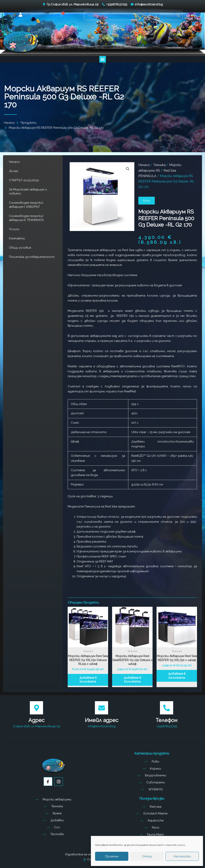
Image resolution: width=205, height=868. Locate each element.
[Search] (178, 16)
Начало (14, 162)
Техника (159, 165)
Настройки (182, 856)
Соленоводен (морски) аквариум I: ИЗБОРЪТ (26, 205)
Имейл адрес (102, 720)
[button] (62, 16)
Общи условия (20, 248)
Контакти (17, 238)
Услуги (14, 229)
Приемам (112, 856)
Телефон (166, 720)
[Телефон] (167, 708)
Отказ (147, 856)
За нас (14, 171)
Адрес (36, 720)
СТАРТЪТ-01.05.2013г (24, 180)
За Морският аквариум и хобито (28, 191)
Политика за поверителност (32, 257)
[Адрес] (36, 708)
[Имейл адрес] (101, 708)
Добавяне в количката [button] (88, 680)
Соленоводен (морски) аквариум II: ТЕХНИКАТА (26, 218)
